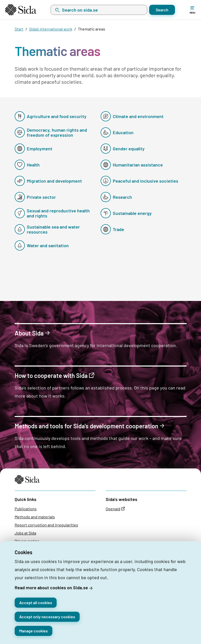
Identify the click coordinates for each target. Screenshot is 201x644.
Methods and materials (35, 517)
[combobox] (99, 10)
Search (162, 10)
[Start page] (21, 10)
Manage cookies (33, 631)
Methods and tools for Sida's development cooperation (86, 426)
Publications (26, 509)
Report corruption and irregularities (46, 525)
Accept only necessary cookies (47, 617)
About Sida (29, 333)
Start (19, 29)
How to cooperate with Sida (51, 376)
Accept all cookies (36, 603)
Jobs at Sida (25, 533)
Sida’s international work (51, 29)
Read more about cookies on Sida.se (51, 587)
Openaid (113, 509)
